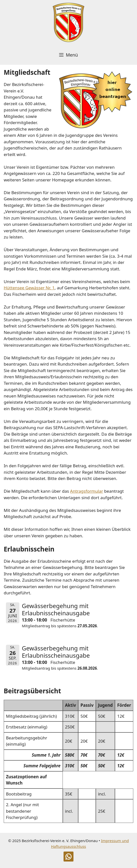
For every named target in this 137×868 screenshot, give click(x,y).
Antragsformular (86, 491)
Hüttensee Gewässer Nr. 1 (29, 288)
